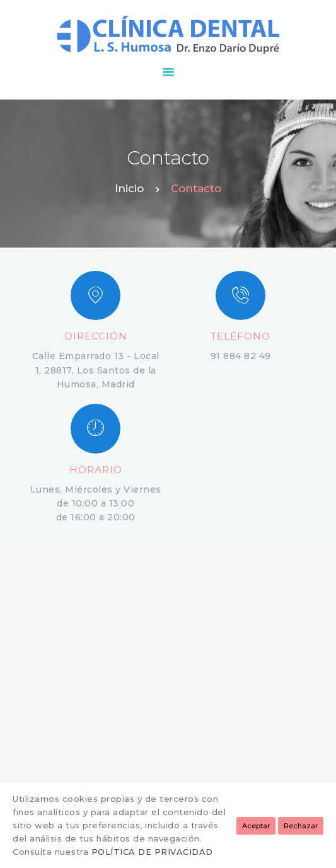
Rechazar (301, 826)
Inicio (129, 188)
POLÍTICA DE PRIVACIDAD (152, 852)
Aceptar (256, 826)
